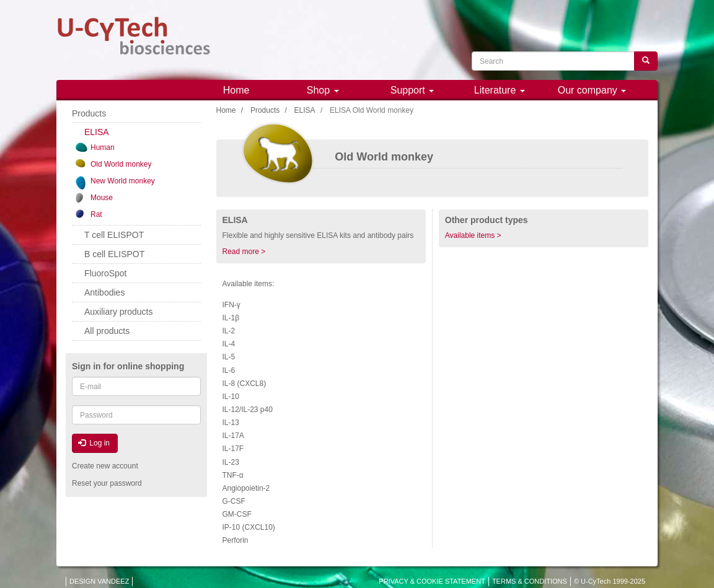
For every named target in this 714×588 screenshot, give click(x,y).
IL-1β (231, 318)
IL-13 (231, 423)
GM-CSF (237, 514)
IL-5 (229, 357)
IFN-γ (231, 305)
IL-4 (229, 344)
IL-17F (233, 449)
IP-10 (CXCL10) (249, 527)
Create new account (105, 466)
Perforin (236, 540)
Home (236, 90)
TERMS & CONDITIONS (530, 581)
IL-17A (233, 436)
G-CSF (234, 501)
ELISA (305, 110)
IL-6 (229, 371)
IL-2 (229, 331)
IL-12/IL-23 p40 (248, 410)
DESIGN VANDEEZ (99, 581)
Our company (592, 90)
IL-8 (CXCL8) (245, 384)
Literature (500, 90)
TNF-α (233, 475)
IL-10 (231, 397)
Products (265, 110)
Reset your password (107, 483)
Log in (94, 443)
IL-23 (231, 462)
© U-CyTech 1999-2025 (610, 581)
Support (412, 90)
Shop (323, 90)
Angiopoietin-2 (246, 488)
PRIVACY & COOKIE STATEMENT (432, 581)
